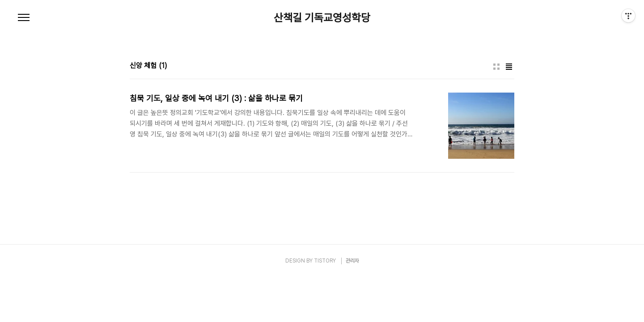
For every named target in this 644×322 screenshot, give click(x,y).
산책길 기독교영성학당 (322, 18)
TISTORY (325, 261)
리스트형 (509, 67)
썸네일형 (496, 67)
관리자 (352, 261)
